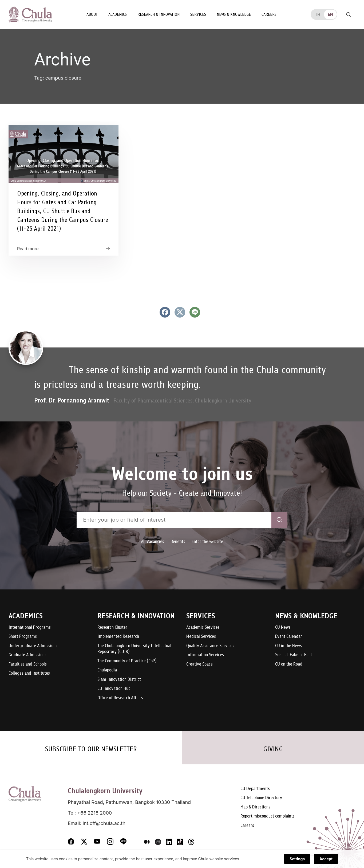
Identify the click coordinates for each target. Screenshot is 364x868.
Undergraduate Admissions (33, 646)
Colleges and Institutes (29, 673)
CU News (283, 627)
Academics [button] (118, 14)
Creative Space (199, 664)
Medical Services (201, 637)
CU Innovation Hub (114, 689)
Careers (269, 14)
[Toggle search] (349, 14)
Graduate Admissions (27, 655)
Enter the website (207, 541)
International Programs (30, 627)
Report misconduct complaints (268, 816)
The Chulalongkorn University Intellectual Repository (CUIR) (134, 649)
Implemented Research (118, 637)
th (318, 14)
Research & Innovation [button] (159, 14)
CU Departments (255, 789)
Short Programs (23, 637)
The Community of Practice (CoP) (127, 661)
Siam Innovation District (119, 680)
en (330, 14)
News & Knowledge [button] (234, 14)
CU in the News (288, 646)
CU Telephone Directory (261, 798)
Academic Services (203, 627)
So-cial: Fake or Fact (294, 655)
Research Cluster (112, 627)
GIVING (273, 749)
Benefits (178, 541)
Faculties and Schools (28, 664)
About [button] (92, 14)
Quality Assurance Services (210, 646)
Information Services (205, 655)
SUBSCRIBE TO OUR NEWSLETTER (91, 749)
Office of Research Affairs (120, 698)
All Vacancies (153, 541)
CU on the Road (289, 664)
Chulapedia (107, 670)
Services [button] (198, 14)
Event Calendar (289, 637)
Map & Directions (255, 807)
